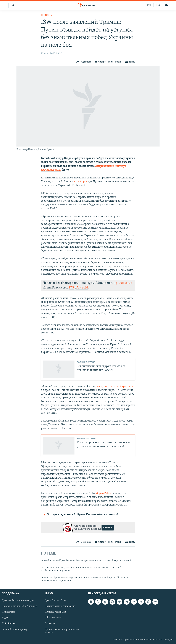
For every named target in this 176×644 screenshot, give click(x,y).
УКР (149, 5)
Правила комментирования (60, 606)
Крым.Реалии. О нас (56, 601)
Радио (5, 618)
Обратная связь (53, 618)
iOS (72, 288)
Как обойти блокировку (15, 629)
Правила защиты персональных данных (62, 631)
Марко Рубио (103, 493)
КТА (158, 5)
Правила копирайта (56, 612)
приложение (123, 283)
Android (82, 288)
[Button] (84, 62)
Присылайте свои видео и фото (18, 601)
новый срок (80, 182)
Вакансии (50, 624)
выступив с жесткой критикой (115, 386)
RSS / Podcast (9, 624)
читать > (108, 528)
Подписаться (9, 612)
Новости (47, 15)
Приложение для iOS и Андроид (19, 606)
